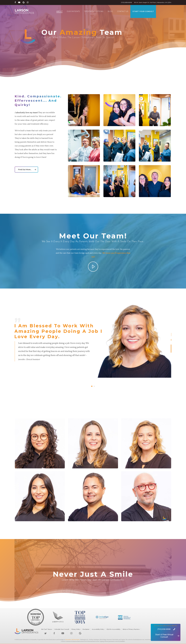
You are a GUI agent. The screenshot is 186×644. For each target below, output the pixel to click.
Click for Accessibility (113, 629)
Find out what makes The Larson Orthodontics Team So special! (78, 37)
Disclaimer (86, 629)
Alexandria (68, 640)
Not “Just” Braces (47, 629)
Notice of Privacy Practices (131, 629)
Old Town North (76, 640)
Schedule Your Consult (62, 629)
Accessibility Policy (98, 629)
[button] (26, 170)
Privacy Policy (76, 629)
